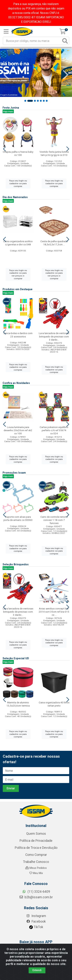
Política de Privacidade (36, 870)
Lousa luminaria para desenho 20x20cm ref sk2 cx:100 (18, 430)
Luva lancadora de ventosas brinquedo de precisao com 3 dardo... (54, 336)
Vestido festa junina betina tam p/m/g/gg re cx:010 (54, 153)
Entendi (37, 970)
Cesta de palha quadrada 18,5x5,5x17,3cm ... (54, 243)
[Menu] (6, 31)
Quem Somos (36, 863)
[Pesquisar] (65, 41)
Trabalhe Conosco (36, 891)
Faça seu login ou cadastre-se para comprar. (18, 183)
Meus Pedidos (36, 897)
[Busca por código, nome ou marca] (32, 41)
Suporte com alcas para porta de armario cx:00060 (18, 518)
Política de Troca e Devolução (36, 877)
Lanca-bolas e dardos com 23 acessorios (18, 335)
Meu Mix (36, 902)
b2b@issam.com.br (36, 926)
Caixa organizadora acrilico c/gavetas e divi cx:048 (18, 243)
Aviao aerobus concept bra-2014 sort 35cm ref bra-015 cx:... (54, 612)
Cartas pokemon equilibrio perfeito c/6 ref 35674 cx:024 (54, 430)
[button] (27, 101)
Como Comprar (36, 884)
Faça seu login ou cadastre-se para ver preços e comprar (18, 274)
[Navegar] (6, 75)
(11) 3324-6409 (36, 921)
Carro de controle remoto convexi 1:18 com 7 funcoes (54, 520)
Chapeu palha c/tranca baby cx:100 (18, 153)
